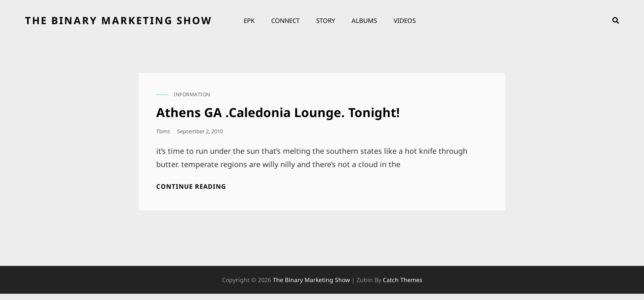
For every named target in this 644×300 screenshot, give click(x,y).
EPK (249, 20)
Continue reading (191, 186)
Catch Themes (403, 280)
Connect (285, 20)
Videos (405, 20)
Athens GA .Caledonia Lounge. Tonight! (278, 112)
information (192, 94)
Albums (364, 20)
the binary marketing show (119, 20)
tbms (163, 131)
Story (326, 20)
